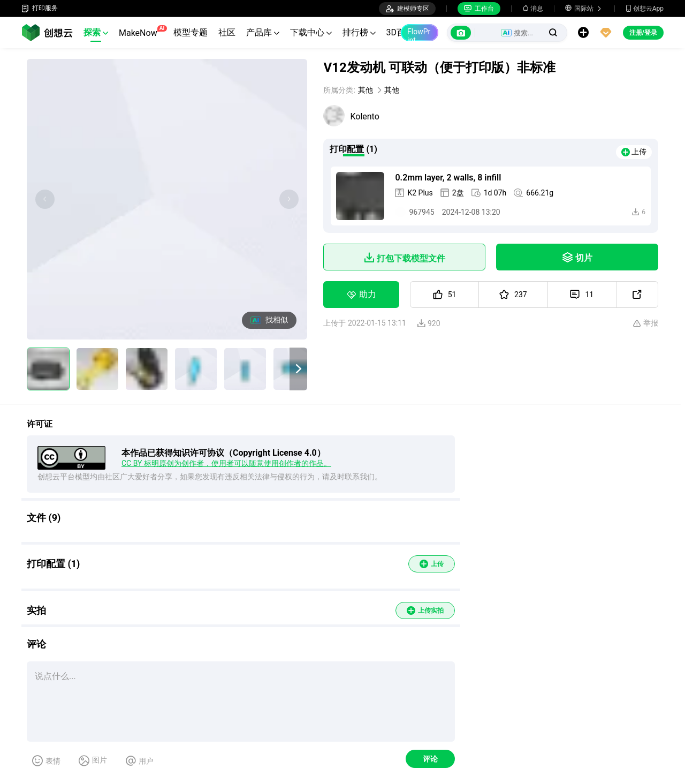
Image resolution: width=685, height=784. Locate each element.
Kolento (364, 116)
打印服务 (40, 8)
